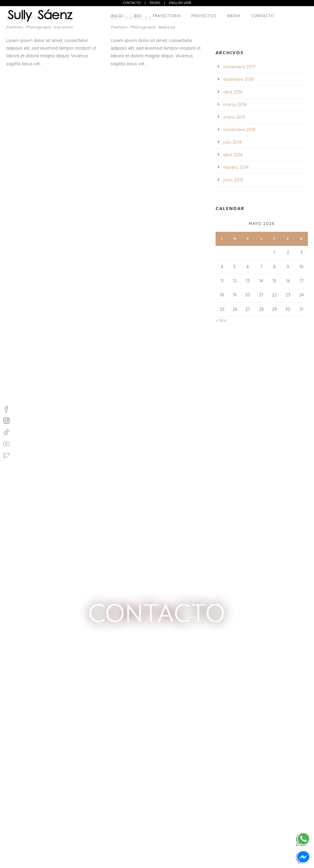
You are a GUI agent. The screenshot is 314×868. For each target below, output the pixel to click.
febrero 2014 (236, 167)
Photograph (38, 27)
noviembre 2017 (239, 67)
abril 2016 (233, 92)
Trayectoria (167, 16)
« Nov (221, 320)
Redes (155, 3)
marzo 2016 (235, 105)
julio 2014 (232, 142)
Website (166, 27)
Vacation (63, 27)
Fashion (14, 27)
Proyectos (204, 16)
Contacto (132, 3)
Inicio (117, 16)
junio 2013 (233, 180)
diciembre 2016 (238, 79)
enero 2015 (234, 117)
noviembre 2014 (239, 130)
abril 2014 (233, 155)
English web (180, 3)
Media (234, 16)
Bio (138, 16)
